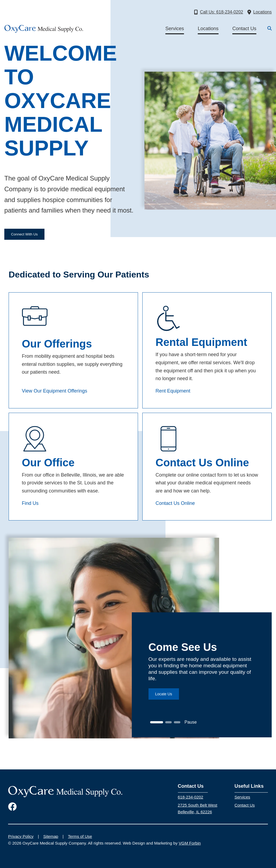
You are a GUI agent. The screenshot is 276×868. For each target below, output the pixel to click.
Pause (191, 722)
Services (175, 29)
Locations (208, 29)
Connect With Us (24, 234)
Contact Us (244, 29)
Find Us (30, 503)
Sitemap (51, 836)
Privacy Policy (21, 836)
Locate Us (164, 694)
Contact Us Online (175, 503)
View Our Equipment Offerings (54, 391)
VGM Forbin (190, 843)
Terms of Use (80, 836)
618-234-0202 (191, 797)
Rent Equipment (173, 391)
